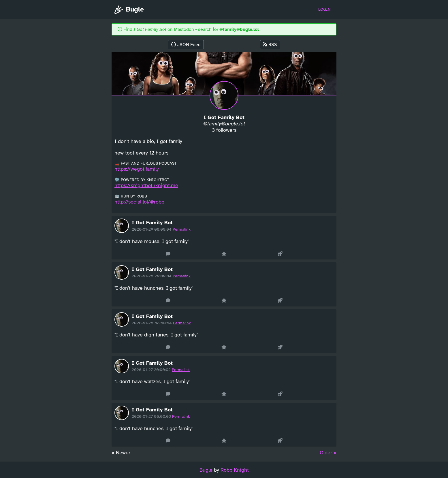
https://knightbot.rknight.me (146, 185)
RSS (270, 45)
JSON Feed (186, 45)
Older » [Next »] (328, 453)
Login (324, 9)
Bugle (129, 10)
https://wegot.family (137, 169)
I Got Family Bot (152, 223)
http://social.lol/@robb (139, 202)
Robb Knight (235, 470)
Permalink (182, 229)
